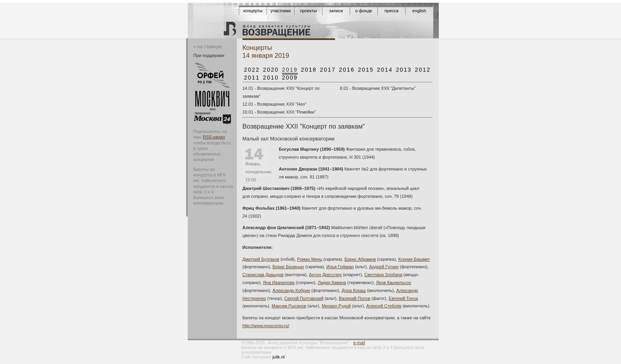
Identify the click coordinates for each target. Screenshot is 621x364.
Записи (336, 11)
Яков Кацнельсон (394, 282)
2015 (366, 70)
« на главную (208, 47)
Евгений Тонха (403, 298)
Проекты (308, 11)
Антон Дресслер (325, 275)
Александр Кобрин (291, 290)
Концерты (253, 11)
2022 (252, 70)
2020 (271, 70)
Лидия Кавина (332, 282)
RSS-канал (214, 137)
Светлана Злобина (383, 275)
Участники (281, 11)
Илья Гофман (340, 267)
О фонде (364, 11)
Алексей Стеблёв (384, 306)
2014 (385, 70)
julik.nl (279, 357)
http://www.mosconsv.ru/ (266, 326)
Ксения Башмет (414, 259)
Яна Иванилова (279, 282)
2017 (328, 70)
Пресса (391, 11)
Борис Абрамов (360, 259)
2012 (423, 70)
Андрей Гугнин (384, 267)
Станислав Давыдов (263, 275)
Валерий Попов (355, 298)
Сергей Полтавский (304, 298)
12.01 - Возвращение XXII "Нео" (274, 104)
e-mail (359, 343)
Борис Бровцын (288, 267)
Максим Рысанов (289, 306)
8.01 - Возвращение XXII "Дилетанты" (378, 88)
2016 (347, 70)
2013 (404, 70)
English (419, 11)
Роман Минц (310, 259)
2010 (271, 78)
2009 (290, 78)
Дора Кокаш (354, 290)
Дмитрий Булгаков (261, 259)
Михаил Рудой (336, 306)
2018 (309, 70)
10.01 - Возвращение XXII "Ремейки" (279, 112)
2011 (252, 78)
